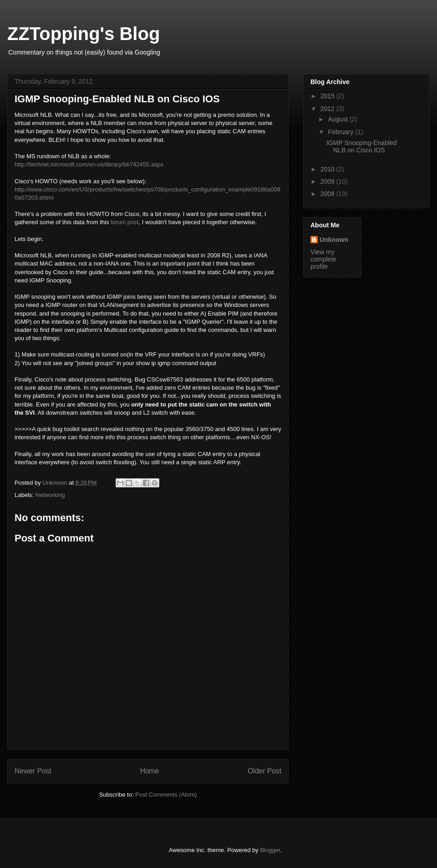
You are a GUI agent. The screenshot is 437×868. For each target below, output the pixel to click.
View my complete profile (323, 259)
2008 (328, 194)
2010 (328, 169)
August (338, 119)
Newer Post (33, 771)
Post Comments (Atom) (166, 795)
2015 (328, 96)
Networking (50, 495)
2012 (328, 109)
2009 (328, 181)
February (341, 132)
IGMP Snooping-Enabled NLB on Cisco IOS (362, 147)
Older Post (264, 771)
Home (150, 771)
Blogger (270, 850)
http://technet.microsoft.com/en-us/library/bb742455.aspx (89, 164)
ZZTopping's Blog (84, 34)
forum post (124, 222)
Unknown (334, 240)
